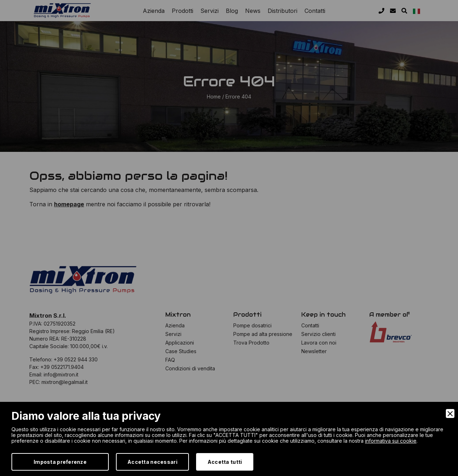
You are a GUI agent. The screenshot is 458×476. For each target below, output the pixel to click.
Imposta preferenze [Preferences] (60, 462)
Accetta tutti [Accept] (225, 462)
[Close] (450, 414)
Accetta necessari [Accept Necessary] (152, 462)
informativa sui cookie (391, 441)
